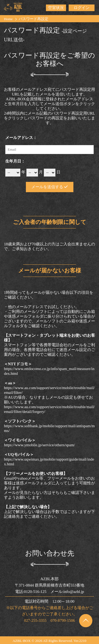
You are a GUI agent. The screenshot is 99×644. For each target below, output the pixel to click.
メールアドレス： (21, 138)
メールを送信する (49, 187)
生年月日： (15, 161)
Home (8, 19)
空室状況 (56, 8)
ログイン (82, 8)
